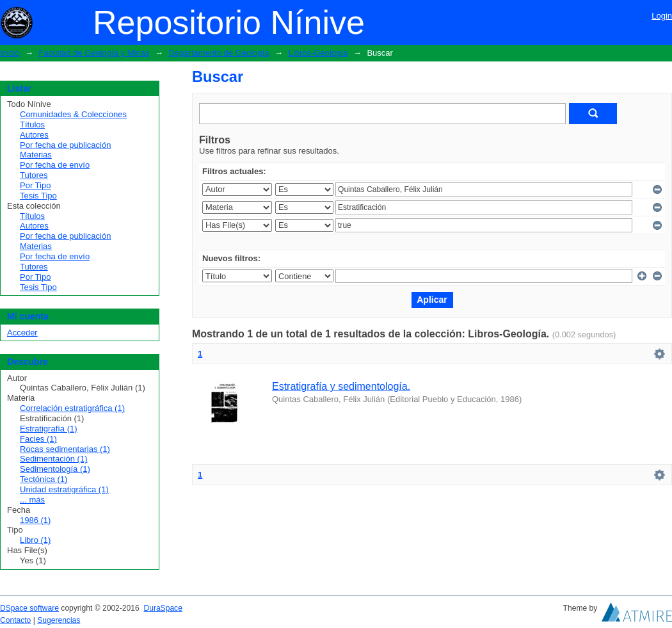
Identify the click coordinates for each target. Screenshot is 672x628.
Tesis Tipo (38, 196)
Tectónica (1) (44, 479)
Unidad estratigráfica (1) (64, 489)
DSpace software (29, 608)
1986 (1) (35, 520)
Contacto (15, 620)
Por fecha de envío (55, 165)
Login (662, 16)
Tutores (34, 175)
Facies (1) (38, 439)
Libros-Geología (318, 53)
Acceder (22, 333)
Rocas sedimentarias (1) (65, 449)
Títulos (32, 125)
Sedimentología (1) (55, 469)
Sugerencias (59, 620)
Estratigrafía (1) (49, 429)
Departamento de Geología (219, 53)
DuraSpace (163, 608)
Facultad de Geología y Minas (94, 53)
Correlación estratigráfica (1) (72, 408)
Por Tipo (35, 185)
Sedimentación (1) (54, 459)
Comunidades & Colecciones (73, 114)
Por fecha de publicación (65, 145)
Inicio (10, 53)
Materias (36, 155)
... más (32, 500)
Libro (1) (35, 540)
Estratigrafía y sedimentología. (341, 386)
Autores (34, 135)
